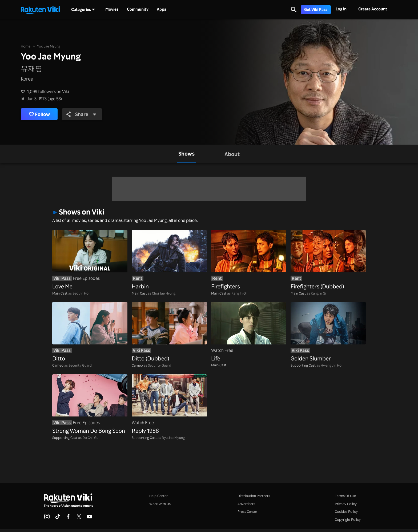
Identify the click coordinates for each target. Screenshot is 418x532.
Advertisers (246, 504)
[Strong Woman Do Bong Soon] (90, 405)
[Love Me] (90, 260)
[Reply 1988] (169, 405)
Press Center (247, 511)
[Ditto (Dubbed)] (169, 332)
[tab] (186, 154)
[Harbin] (169, 260)
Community (138, 9)
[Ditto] (90, 332)
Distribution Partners (254, 496)
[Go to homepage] (40, 10)
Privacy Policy (346, 504)
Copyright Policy (348, 519)
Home (26, 46)
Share (82, 114)
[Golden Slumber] (328, 332)
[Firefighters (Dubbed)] (328, 260)
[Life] (249, 332)
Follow (39, 114)
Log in (341, 9)
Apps (161, 9)
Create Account (373, 9)
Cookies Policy (346, 511)
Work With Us (160, 504)
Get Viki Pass (316, 9)
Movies (112, 9)
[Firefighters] (249, 260)
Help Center (158, 496)
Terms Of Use (345, 496)
